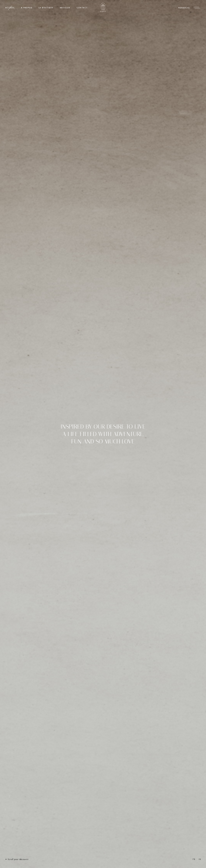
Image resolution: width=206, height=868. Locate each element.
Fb (194, 859)
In (200, 859)
